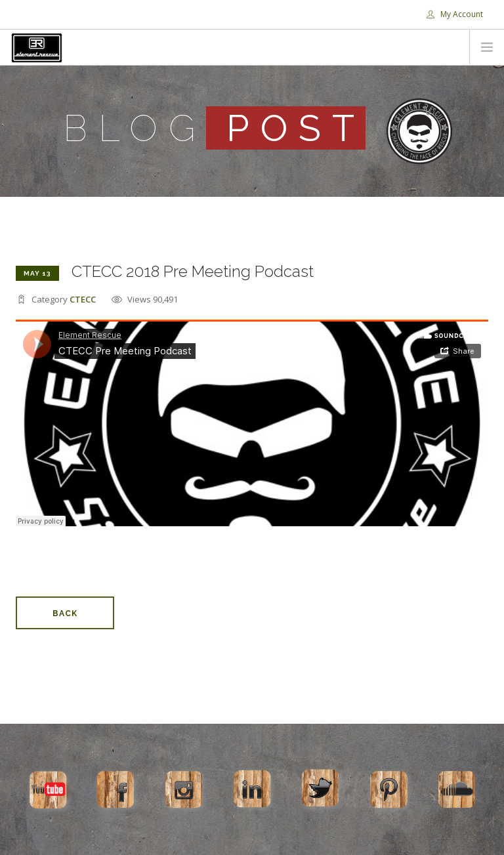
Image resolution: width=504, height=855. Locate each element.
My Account (455, 14)
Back (65, 614)
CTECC (83, 299)
